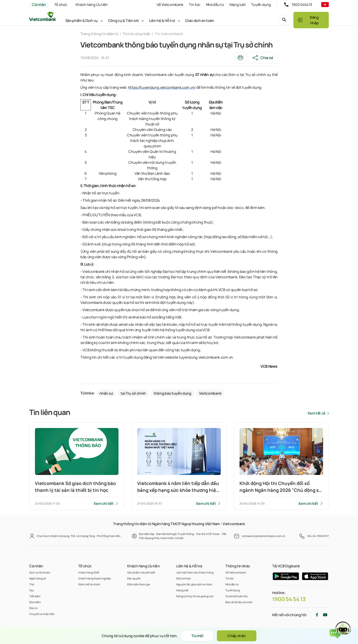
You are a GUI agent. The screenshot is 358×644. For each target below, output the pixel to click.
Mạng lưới (238, 5)
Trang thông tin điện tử (99, 34)
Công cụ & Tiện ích (123, 21)
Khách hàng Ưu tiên (92, 5)
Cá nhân (39, 5)
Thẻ (32, 584)
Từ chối (197, 636)
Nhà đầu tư (215, 5)
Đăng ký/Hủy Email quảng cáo (195, 596)
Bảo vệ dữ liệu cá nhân (239, 602)
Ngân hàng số (38, 578)
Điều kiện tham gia (138, 584)
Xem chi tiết (104, 503)
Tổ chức (61, 5)
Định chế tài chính (89, 584)
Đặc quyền (134, 578)
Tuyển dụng (261, 5)
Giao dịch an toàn (200, 21)
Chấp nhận (237, 636)
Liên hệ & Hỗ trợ (162, 21)
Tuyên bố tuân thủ (236, 596)
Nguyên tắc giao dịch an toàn (194, 584)
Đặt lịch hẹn (184, 578)
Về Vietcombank (170, 5)
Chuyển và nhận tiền (42, 614)
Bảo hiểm (35, 602)
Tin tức (195, 5)
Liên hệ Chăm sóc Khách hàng (195, 572)
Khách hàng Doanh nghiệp (95, 578)
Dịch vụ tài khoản (40, 572)
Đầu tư (33, 608)
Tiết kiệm (35, 596)
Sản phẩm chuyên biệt (141, 572)
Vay (32, 590)
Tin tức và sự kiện (137, 34)
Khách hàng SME (89, 572)
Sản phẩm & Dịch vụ (82, 21)
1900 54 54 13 (289, 599)
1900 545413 (302, 5)
